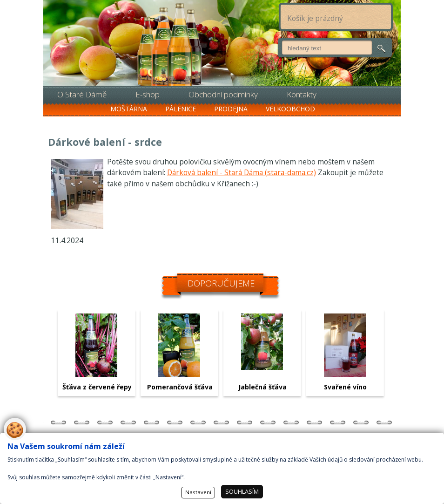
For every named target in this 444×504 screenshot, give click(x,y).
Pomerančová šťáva (180, 387)
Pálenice (181, 109)
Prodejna (231, 109)
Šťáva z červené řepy (97, 387)
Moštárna (129, 109)
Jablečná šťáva (262, 387)
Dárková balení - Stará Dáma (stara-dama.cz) (242, 172)
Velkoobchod (290, 109)
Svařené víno (345, 387)
